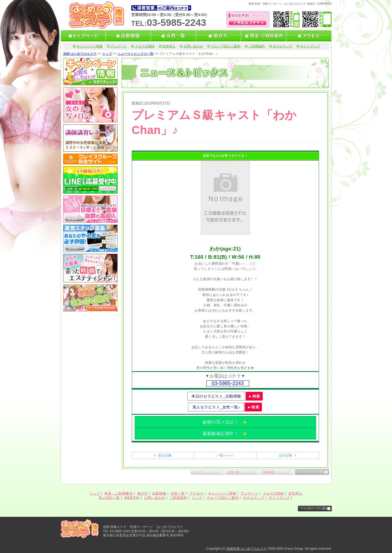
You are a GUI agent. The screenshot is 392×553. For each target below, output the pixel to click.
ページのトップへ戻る (311, 472)
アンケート (119, 46)
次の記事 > (288, 456)
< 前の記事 (163, 456)
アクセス (197, 493)
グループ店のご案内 (226, 46)
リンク (197, 498)
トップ (107, 54)
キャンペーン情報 (90, 46)
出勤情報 (268, 472)
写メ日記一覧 (109, 498)
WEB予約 (132, 498)
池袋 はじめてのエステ (80, 54)
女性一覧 (234, 472)
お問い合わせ (193, 46)
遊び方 (143, 493)
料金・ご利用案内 (119, 493)
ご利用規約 (257, 46)
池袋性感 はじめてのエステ (246, 549)
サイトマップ (310, 46)
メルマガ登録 (145, 46)
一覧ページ (225, 456)
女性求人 (169, 46)
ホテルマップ (283, 46)
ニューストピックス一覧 (136, 54)
